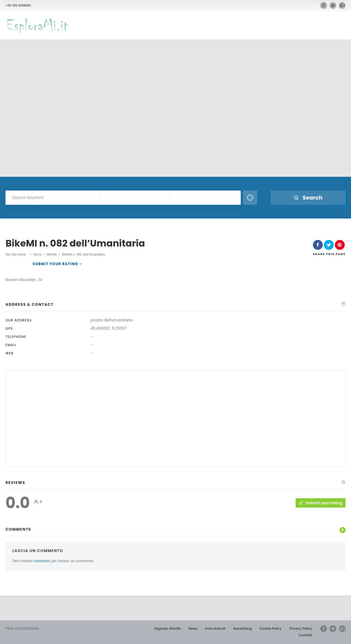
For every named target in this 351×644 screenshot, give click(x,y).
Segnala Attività (168, 628)
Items (37, 254)
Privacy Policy (301, 628)
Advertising (243, 628)
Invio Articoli (215, 628)
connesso (42, 561)
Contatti (305, 635)
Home (22, 254)
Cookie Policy (271, 628)
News (193, 628)
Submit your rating (55, 264)
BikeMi (52, 254)
